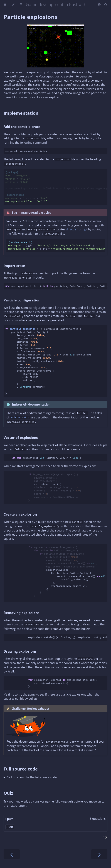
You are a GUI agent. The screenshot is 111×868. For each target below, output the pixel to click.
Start (10, 827)
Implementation (21, 113)
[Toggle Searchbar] (21, 4)
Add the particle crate (22, 127)
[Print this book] (100, 4)
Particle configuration (22, 300)
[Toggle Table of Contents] (5, 4)
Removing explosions (21, 613)
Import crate (14, 266)
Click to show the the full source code (32, 777)
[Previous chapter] (12, 854)
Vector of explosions (21, 437)
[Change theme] (13, 4)
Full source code (21, 769)
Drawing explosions (20, 651)
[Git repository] (106, 4)
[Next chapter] (99, 854)
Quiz (8, 793)
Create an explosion (20, 514)
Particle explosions (31, 17)
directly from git (77, 229)
